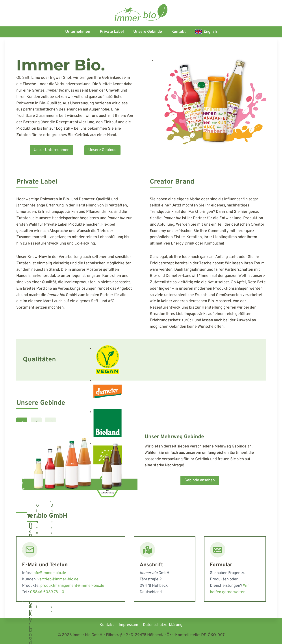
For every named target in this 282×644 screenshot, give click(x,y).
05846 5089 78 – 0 (47, 592)
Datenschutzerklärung (163, 625)
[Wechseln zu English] (206, 32)
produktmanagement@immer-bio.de (72, 586)
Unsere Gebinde (148, 32)
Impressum (128, 625)
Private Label (112, 32)
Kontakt (179, 32)
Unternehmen (78, 32)
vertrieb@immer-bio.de (58, 579)
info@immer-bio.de (49, 573)
